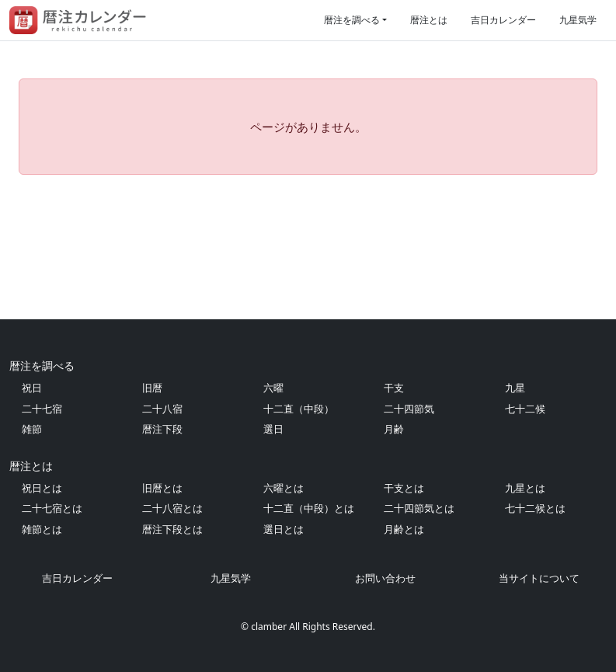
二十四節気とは (419, 508)
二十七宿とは (52, 508)
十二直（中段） (299, 409)
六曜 (273, 388)
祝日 (32, 388)
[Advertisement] (308, 247)
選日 (273, 429)
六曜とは (284, 488)
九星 (515, 388)
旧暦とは (162, 488)
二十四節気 (409, 409)
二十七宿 (42, 409)
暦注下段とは (172, 529)
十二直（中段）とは (309, 508)
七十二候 (525, 409)
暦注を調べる (352, 20)
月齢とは (404, 529)
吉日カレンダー (503, 20)
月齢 (394, 429)
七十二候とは (535, 508)
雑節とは (42, 529)
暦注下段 (162, 429)
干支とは (404, 488)
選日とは (284, 529)
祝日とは (42, 488)
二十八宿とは (172, 508)
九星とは (525, 488)
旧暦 (152, 388)
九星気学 (578, 20)
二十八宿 (162, 409)
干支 (394, 388)
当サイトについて (539, 578)
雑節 (32, 429)
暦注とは (429, 20)
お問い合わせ (385, 578)
